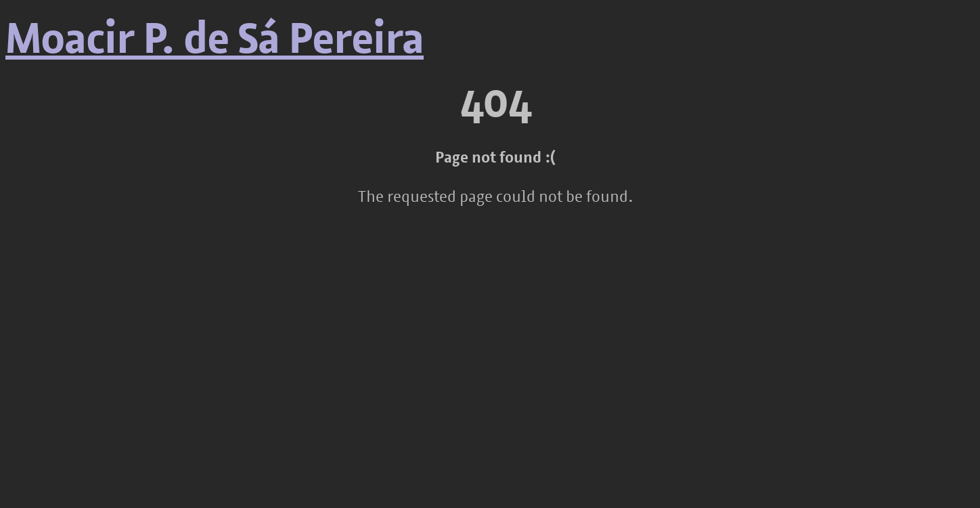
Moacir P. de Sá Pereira (215, 42)
